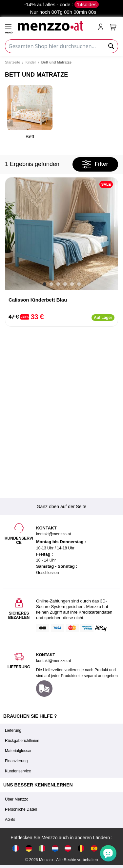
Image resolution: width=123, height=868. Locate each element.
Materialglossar (18, 751)
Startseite (12, 62)
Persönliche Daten (21, 809)
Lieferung (13, 730)
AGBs (10, 820)
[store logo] (55, 25)
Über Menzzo (17, 799)
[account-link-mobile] (102, 28)
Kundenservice (18, 771)
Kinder (31, 62)
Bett (30, 112)
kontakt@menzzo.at (53, 661)
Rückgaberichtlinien (22, 741)
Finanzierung (16, 761)
